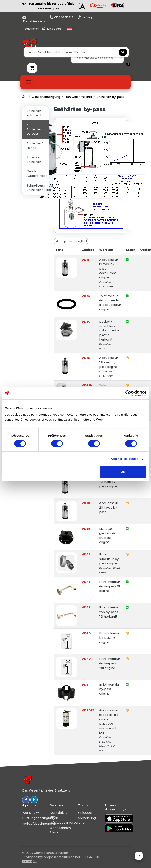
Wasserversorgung (46, 97)
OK (123, 472)
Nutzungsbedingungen (40, 818)
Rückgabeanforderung (67, 823)
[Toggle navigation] (28, 82)
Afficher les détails (124, 459)
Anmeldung (87, 818)
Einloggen (54, 29)
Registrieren (31, 29)
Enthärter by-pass (110, 97)
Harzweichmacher (78, 97)
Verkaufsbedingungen (39, 824)
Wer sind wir (31, 813)
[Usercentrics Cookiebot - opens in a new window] (128, 393)
